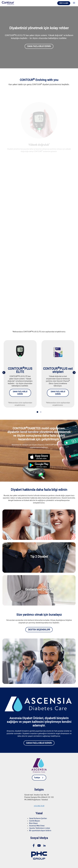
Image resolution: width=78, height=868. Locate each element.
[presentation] (4, 373)
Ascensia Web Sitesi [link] (37, 826)
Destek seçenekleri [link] (39, 630)
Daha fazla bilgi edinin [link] (39, 46)
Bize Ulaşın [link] (33, 823)
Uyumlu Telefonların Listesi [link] (40, 828)
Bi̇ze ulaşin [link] (64, 3)
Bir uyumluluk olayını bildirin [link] (40, 831)
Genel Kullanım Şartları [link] (38, 818)
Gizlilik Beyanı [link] (35, 821)
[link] (8, 3)
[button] (37, 412)
